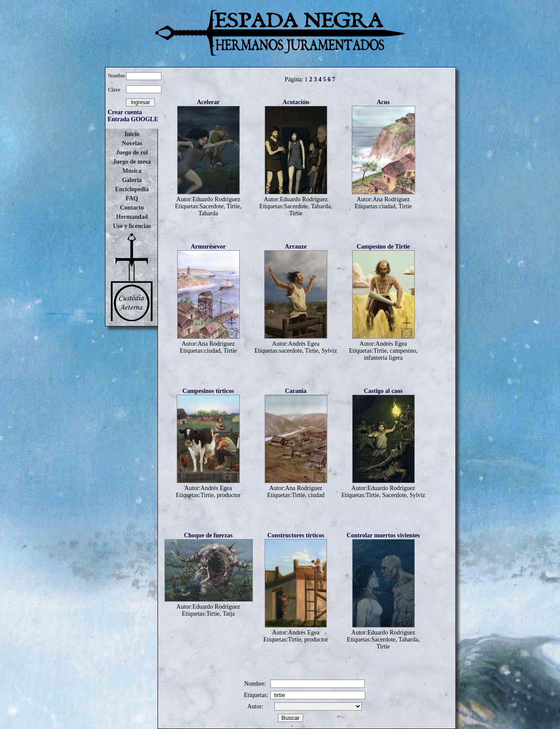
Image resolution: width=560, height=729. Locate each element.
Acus (383, 102)
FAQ (132, 198)
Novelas (132, 143)
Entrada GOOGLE (133, 119)
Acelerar (208, 102)
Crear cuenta (125, 112)
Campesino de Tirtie (383, 247)
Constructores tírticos (296, 535)
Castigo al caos (383, 391)
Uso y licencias (132, 226)
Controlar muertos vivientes (383, 535)
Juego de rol (132, 152)
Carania (296, 391)
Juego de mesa (132, 162)
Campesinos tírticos (208, 391)
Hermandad (132, 217)
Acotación (296, 102)
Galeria (132, 180)
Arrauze (296, 247)
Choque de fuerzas (208, 535)
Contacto (132, 208)
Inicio (132, 134)
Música (132, 171)
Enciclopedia (132, 189)
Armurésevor (208, 247)
